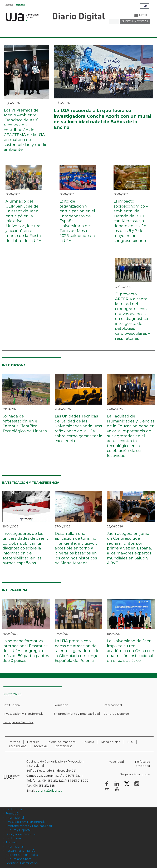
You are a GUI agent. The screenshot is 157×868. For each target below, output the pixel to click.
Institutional (14, 838)
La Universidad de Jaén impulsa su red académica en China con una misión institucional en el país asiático (131, 651)
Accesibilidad (18, 746)
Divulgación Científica (18, 722)
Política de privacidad (143, 764)
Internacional (113, 705)
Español (20, 5)
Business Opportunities (22, 855)
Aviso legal (116, 762)
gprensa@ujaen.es (49, 791)
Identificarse (64, 746)
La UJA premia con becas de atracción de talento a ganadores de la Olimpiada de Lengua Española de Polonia (78, 651)
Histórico (33, 742)
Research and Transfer (21, 851)
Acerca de (41, 746)
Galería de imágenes (61, 742)
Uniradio (88, 742)
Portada (14, 742)
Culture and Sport (18, 859)
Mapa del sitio (111, 742)
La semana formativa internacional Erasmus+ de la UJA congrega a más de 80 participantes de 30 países (26, 651)
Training (11, 842)
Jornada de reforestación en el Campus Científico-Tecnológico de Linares (25, 424)
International (15, 847)
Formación (61, 705)
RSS (130, 742)
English (9, 5)
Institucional (12, 705)
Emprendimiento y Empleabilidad (77, 714)
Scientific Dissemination (22, 863)
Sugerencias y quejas (135, 774)
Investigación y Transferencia (23, 714)
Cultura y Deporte (116, 714)
